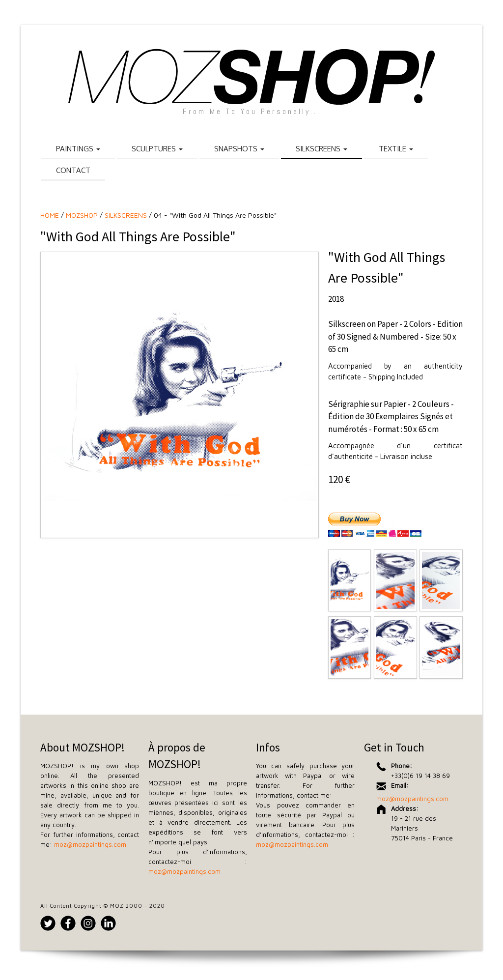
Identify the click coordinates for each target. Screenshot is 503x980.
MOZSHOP (82, 215)
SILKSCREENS (321, 149)
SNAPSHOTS (239, 149)
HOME (50, 215)
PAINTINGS (78, 149)
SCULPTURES (157, 149)
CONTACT (73, 170)
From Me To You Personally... (252, 111)
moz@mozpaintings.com (90, 844)
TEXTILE (396, 149)
